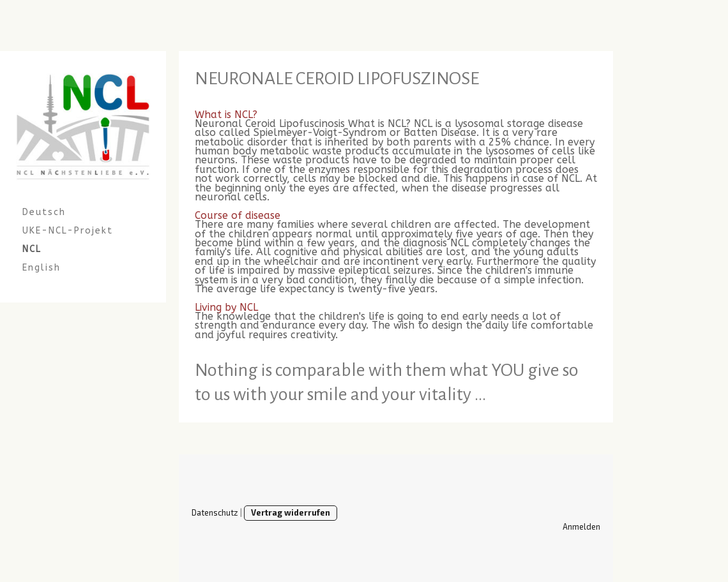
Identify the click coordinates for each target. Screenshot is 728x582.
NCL (32, 249)
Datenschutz (215, 512)
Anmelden (581, 526)
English (42, 268)
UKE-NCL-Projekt (68, 231)
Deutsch (44, 212)
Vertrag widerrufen (291, 512)
